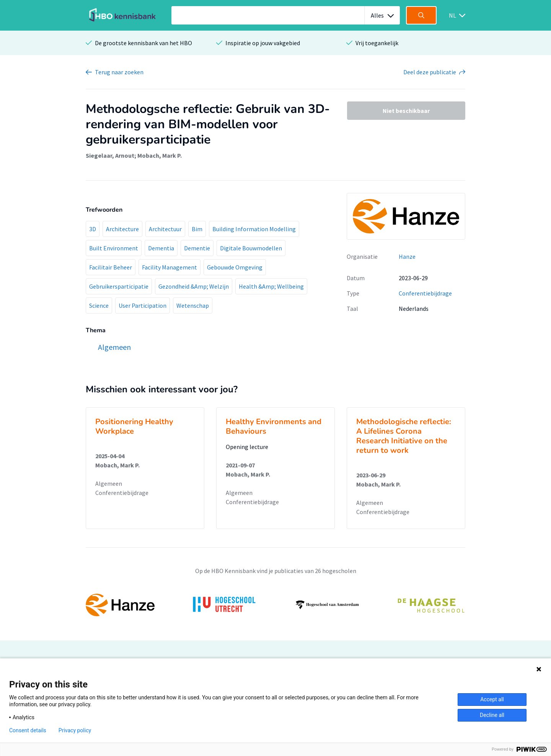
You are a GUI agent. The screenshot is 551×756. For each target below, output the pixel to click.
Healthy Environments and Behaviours (274, 426)
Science (99, 305)
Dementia (161, 248)
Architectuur (165, 229)
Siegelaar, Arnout (110, 155)
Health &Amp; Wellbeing (271, 286)
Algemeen (109, 483)
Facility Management (170, 267)
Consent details (28, 730)
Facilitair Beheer (111, 267)
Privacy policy (75, 730)
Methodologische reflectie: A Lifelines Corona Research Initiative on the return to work (404, 436)
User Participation (143, 305)
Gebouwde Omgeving (235, 267)
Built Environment (114, 248)
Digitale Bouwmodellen (251, 248)
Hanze (407, 256)
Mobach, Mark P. (160, 155)
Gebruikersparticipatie (119, 286)
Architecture (122, 229)
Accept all (492, 699)
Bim (197, 229)
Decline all (492, 715)
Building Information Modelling (254, 229)
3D (93, 229)
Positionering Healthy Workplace (134, 426)
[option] (275, 605)
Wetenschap (193, 305)
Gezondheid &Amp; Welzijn (194, 286)
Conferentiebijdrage (425, 293)
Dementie (197, 248)
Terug (119, 72)
